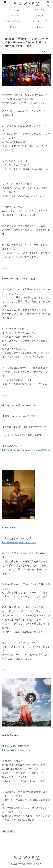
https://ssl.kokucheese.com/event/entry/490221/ (26, 450)
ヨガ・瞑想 (8, 831)
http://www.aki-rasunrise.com (17, 750)
